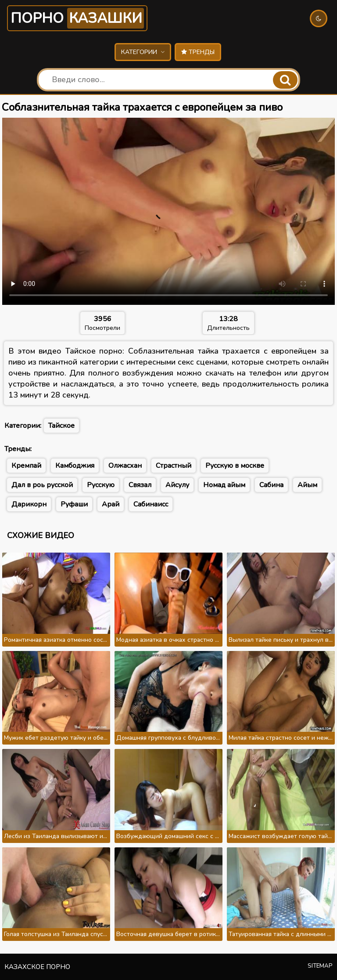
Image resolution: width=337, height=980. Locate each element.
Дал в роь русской (42, 485)
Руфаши (74, 504)
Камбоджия (75, 466)
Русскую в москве (235, 466)
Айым (307, 485)
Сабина (271, 485)
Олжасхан (125, 466)
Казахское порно (37, 967)
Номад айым (224, 485)
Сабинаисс (151, 504)
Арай (111, 504)
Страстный (174, 466)
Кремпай (26, 466)
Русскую (101, 485)
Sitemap (320, 966)
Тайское (61, 426)
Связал (140, 485)
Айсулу (177, 485)
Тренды (198, 52)
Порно (77, 18)
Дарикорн (29, 504)
